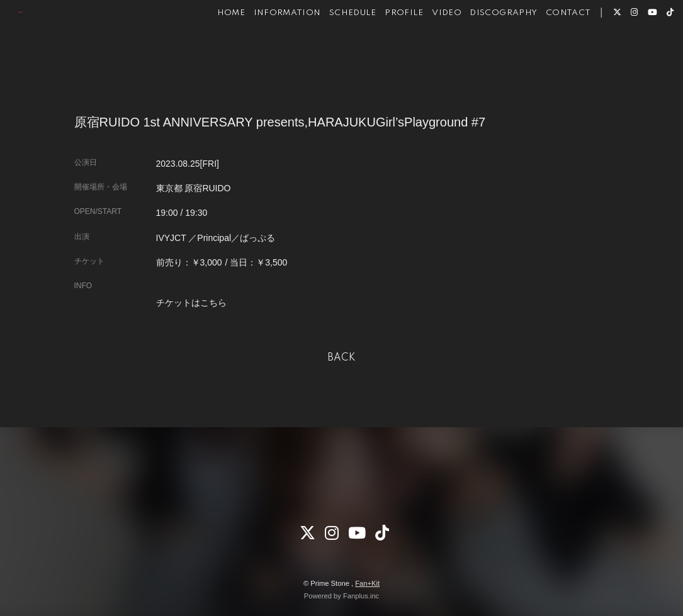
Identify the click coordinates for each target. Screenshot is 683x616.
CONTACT (550, 49)
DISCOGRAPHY (486, 49)
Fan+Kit (367, 583)
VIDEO (428, 49)
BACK (342, 358)
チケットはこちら (191, 303)
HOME (213, 49)
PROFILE (386, 49)
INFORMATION (269, 49)
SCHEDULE (335, 49)
